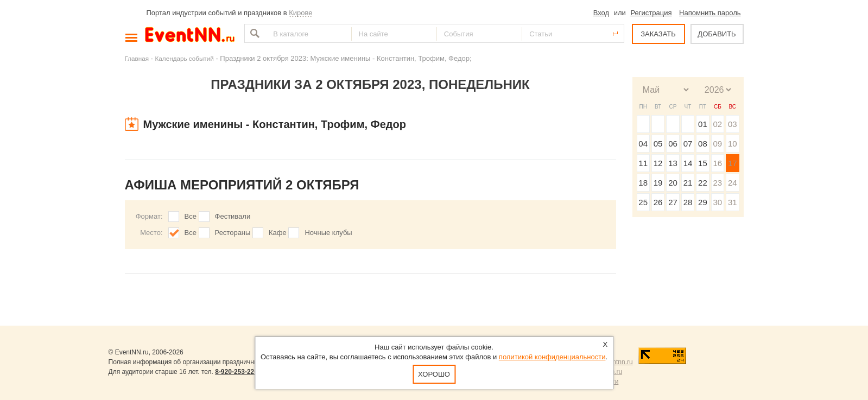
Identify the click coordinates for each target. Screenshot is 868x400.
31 (733, 202)
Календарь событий (185, 58)
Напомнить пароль (710, 13)
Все (191, 216)
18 (643, 183)
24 (733, 183)
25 (643, 202)
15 (703, 163)
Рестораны (233, 233)
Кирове (300, 13)
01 (703, 124)
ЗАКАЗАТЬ (658, 34)
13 (673, 163)
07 (688, 144)
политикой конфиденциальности (552, 357)
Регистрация (651, 13)
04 (643, 144)
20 (673, 183)
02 (717, 124)
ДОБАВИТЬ (717, 34)
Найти (254, 33)
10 (733, 144)
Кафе (278, 233)
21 (688, 183)
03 (733, 124)
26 (658, 202)
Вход (601, 13)
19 (658, 183)
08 (703, 144)
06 (673, 144)
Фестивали (233, 216)
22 (703, 183)
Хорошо (434, 374)
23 (717, 183)
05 (658, 144)
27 (673, 202)
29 (703, 202)
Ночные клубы (328, 233)
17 (733, 163)
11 (643, 163)
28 (688, 202)
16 (717, 163)
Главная (137, 58)
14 (688, 163)
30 (717, 202)
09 (717, 144)
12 (658, 163)
